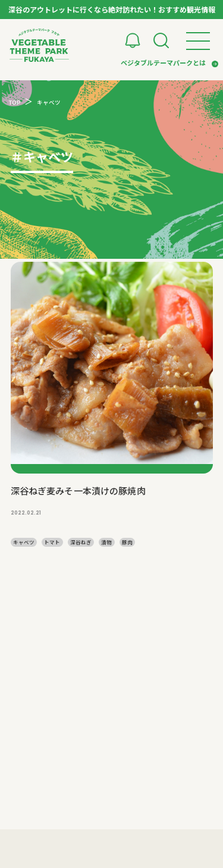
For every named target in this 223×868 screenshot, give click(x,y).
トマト (52, 542)
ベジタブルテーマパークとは (163, 62)
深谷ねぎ (81, 542)
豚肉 (127, 542)
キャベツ (24, 542)
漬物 (106, 542)
